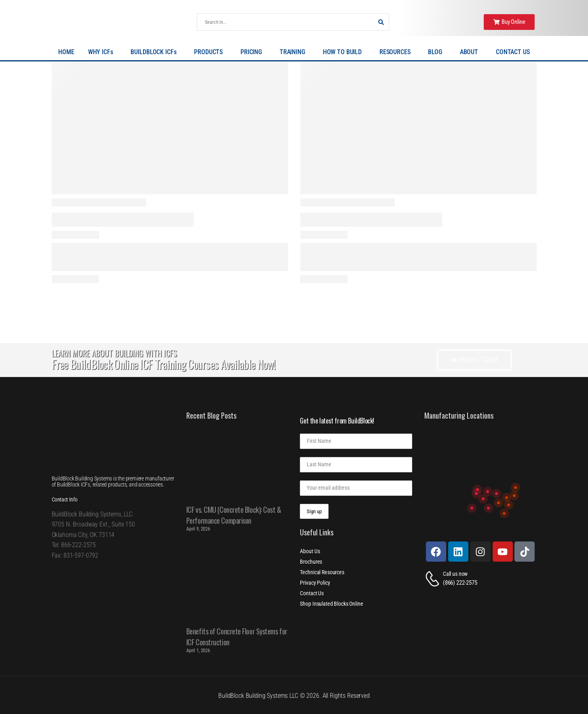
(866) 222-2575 (460, 583)
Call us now (455, 574)
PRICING (253, 52)
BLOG (437, 52)
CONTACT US (513, 52)
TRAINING (294, 52)
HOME (66, 52)
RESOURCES (397, 52)
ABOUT (471, 52)
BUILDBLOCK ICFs (155, 52)
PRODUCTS (210, 52)
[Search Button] (381, 22)
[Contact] (434, 579)
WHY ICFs (103, 52)
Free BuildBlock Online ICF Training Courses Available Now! (163, 364)
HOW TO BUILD (344, 52)
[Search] (285, 22)
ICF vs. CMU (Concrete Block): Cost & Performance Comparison (234, 515)
